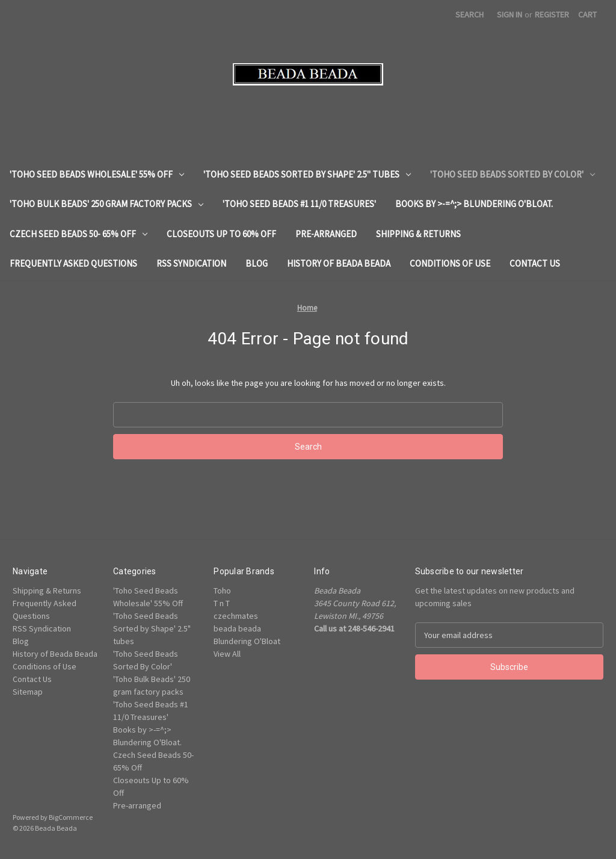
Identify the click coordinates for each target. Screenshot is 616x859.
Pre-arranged (326, 234)
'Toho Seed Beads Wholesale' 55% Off (97, 174)
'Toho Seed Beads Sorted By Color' (513, 174)
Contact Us (535, 263)
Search (470, 14)
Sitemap (28, 692)
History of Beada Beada (339, 263)
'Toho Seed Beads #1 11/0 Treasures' (299, 204)
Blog (257, 263)
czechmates (236, 616)
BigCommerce (71, 817)
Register (552, 14)
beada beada (237, 628)
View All (227, 654)
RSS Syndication (191, 263)
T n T (222, 603)
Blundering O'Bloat (247, 641)
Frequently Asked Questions (73, 263)
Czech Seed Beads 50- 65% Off (79, 234)
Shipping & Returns (418, 234)
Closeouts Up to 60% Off (221, 234)
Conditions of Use (450, 263)
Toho (222, 591)
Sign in (510, 14)
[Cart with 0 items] (587, 15)
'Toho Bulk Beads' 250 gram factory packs (106, 204)
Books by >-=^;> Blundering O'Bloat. (474, 204)
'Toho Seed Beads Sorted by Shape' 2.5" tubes (307, 174)
